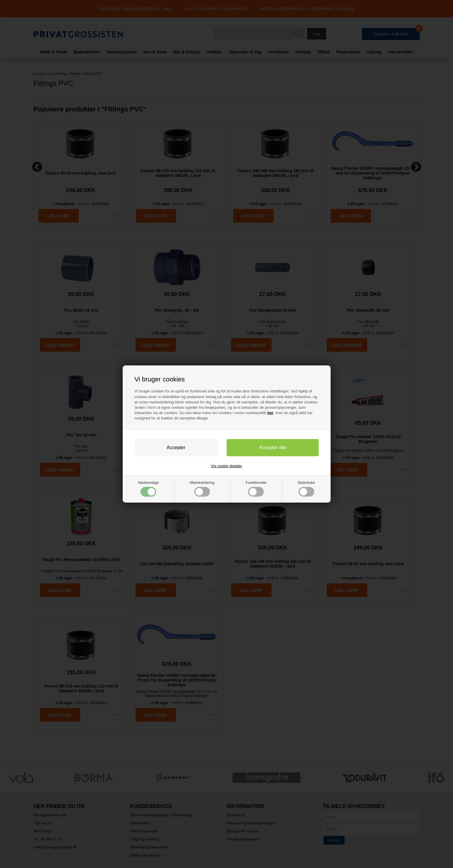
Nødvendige (148, 488)
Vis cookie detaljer (226, 466)
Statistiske (306, 488)
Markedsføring (202, 488)
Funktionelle (256, 488)
